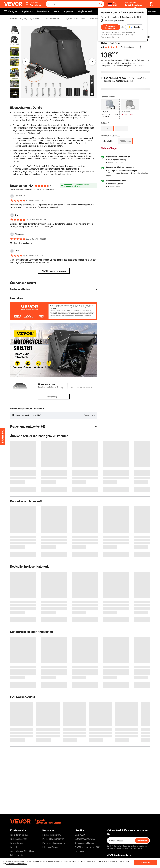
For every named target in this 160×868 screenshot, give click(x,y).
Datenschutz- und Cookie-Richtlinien (129, 848)
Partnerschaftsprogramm (54, 843)
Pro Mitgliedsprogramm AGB (87, 847)
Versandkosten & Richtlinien (22, 851)
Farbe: (104, 97)
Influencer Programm (52, 847)
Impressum (80, 851)
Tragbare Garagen (95, 19)
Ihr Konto (14, 847)
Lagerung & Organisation (29, 19)
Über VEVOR (80, 835)
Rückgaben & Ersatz (19, 839)
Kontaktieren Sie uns (19, 835)
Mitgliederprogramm (52, 835)
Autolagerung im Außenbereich (74, 19)
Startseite (14, 19)
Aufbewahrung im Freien (50, 19)
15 (43, 189)
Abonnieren (142, 840)
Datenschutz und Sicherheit (16, 864)
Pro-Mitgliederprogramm (54, 839)
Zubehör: (105, 136)
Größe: (104, 123)
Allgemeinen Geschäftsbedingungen (118, 34)
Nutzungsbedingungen (85, 839)
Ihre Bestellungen (18, 843)
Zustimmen (145, 862)
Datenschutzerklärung (109, 37)
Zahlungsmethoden (19, 855)
